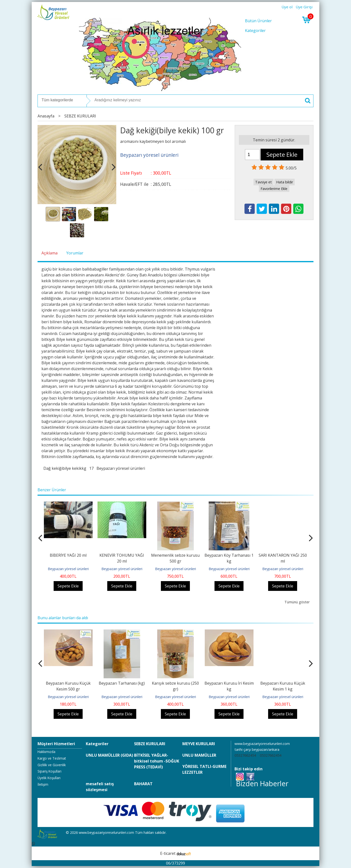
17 (91, 468)
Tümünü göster (297, 602)
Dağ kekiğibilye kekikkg (65, 468)
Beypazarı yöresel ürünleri (121, 468)
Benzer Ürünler (52, 490)
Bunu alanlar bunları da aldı (63, 618)
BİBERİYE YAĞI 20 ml (68, 555)
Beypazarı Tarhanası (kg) (122, 683)
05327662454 (245, 755)
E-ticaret (168, 853)
